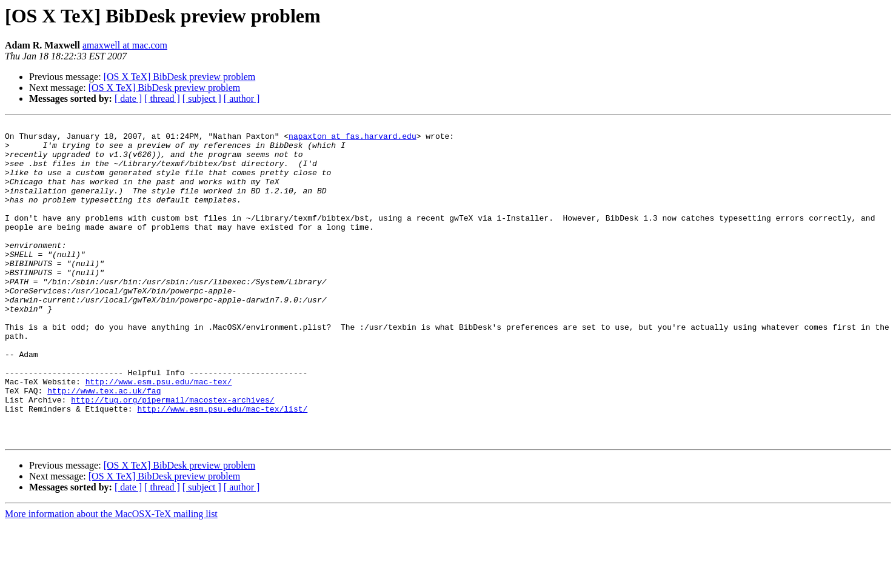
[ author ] (242, 99)
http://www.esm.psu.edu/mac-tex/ (159, 434)
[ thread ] (162, 99)
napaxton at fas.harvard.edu (353, 139)
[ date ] (128, 99)
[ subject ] (202, 99)
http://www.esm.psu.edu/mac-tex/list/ (222, 467)
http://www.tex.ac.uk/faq (104, 445)
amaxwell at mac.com (125, 45)
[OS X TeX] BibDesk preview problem (180, 77)
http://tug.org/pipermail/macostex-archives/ (172, 456)
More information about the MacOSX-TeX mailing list (111, 577)
